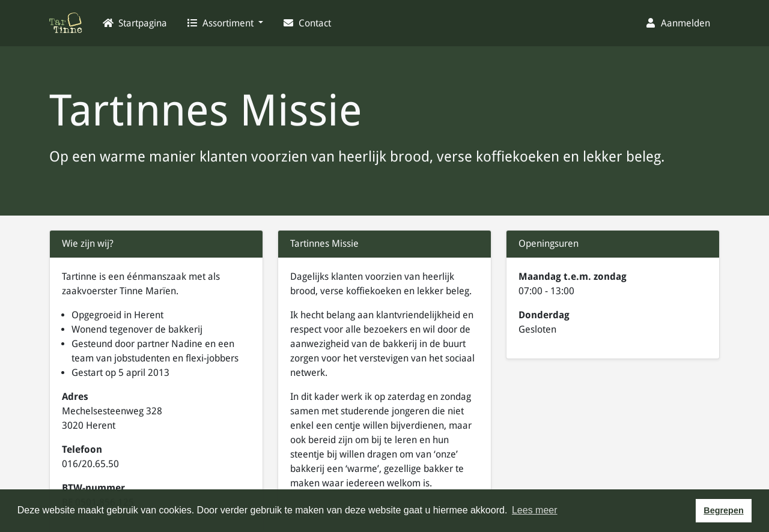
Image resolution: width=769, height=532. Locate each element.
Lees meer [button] (535, 510)
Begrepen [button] (723, 510)
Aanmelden (677, 23)
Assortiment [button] (221, 23)
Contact (307, 23)
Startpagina (135, 23)
